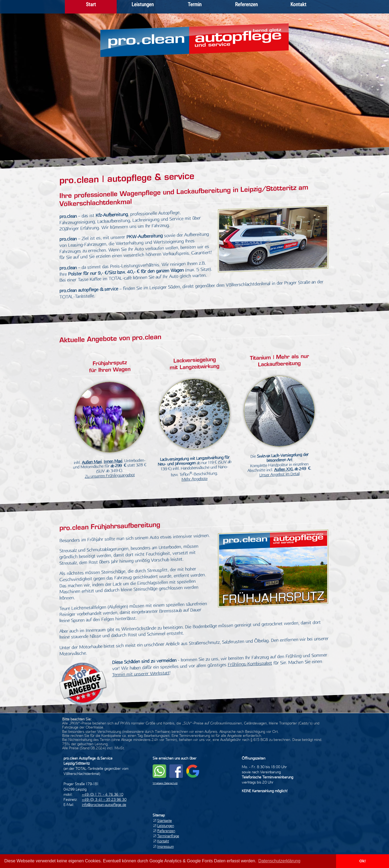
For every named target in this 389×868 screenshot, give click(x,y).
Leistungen (143, 4)
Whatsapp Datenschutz (165, 783)
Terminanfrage (168, 836)
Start (91, 4)
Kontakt (298, 4)
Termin (195, 4)
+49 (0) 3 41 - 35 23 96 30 (104, 799)
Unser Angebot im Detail (279, 474)
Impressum (165, 846)
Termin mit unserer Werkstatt (141, 674)
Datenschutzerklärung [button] (279, 861)
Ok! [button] (363, 861)
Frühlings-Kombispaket (250, 664)
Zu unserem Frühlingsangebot (110, 476)
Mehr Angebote (194, 479)
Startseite (165, 821)
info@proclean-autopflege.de (104, 805)
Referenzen (246, 4)
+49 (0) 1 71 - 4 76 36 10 (103, 794)
